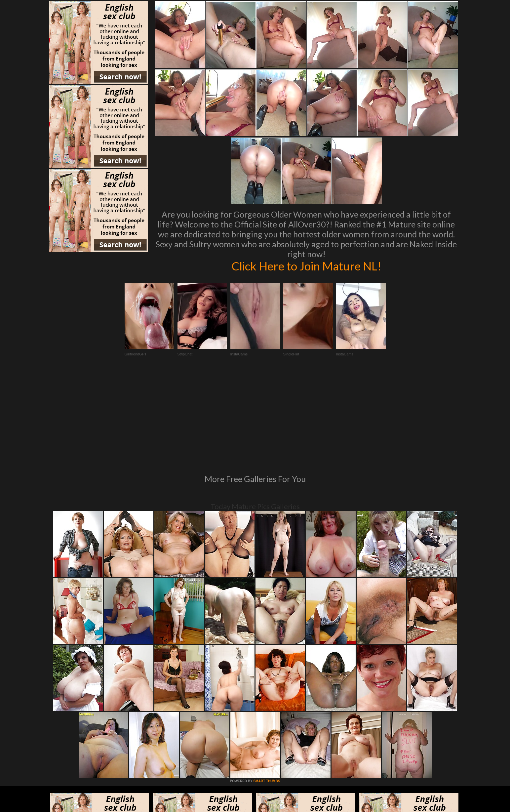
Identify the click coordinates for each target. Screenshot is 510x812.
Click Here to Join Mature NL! (306, 266)
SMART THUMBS (267, 691)
